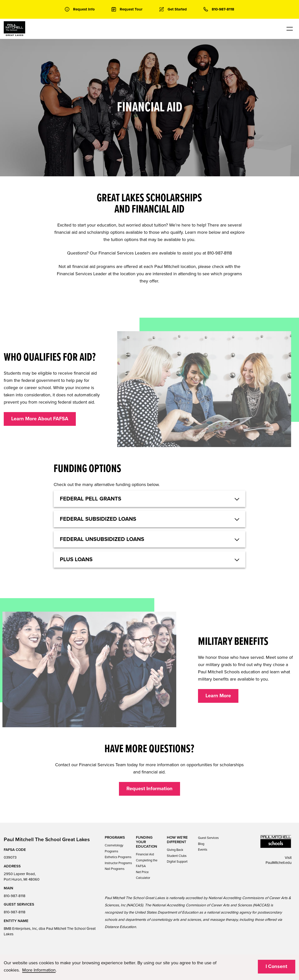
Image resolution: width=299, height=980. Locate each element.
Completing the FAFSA (147, 863)
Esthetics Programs (118, 857)
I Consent (276, 967)
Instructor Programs (118, 863)
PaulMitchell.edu (279, 863)
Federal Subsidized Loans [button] (98, 519)
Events (203, 850)
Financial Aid (145, 854)
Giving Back (175, 850)
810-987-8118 (15, 896)
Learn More (218, 696)
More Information (39, 970)
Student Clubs (177, 856)
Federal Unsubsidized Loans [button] (102, 539)
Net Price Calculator (143, 875)
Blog (201, 844)
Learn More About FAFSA (40, 419)
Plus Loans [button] (76, 559)
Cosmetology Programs (114, 848)
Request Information (149, 789)
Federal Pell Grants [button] (91, 499)
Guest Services (208, 838)
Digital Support (177, 862)
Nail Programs (115, 869)
